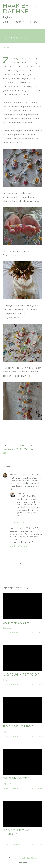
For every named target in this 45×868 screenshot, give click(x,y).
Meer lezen (37, 633)
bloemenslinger (19, 446)
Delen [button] (6, 457)
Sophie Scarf (16, 623)
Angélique (15, 475)
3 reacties (15, 844)
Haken (31, 449)
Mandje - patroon (21, 675)
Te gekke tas (16, 779)
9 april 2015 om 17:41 (29, 475)
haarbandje (21, 449)
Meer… (34, 22)
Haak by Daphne (16, 9)
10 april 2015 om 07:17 (29, 528)
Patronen (19, 22)
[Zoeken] (35, 4)
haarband (8, 449)
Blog (5, 22)
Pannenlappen (18, 727)
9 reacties (15, 633)
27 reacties (15, 737)
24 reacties (15, 789)
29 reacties (15, 685)
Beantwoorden (19, 522)
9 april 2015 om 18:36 (28, 496)
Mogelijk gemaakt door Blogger (23, 858)
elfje (32, 446)
